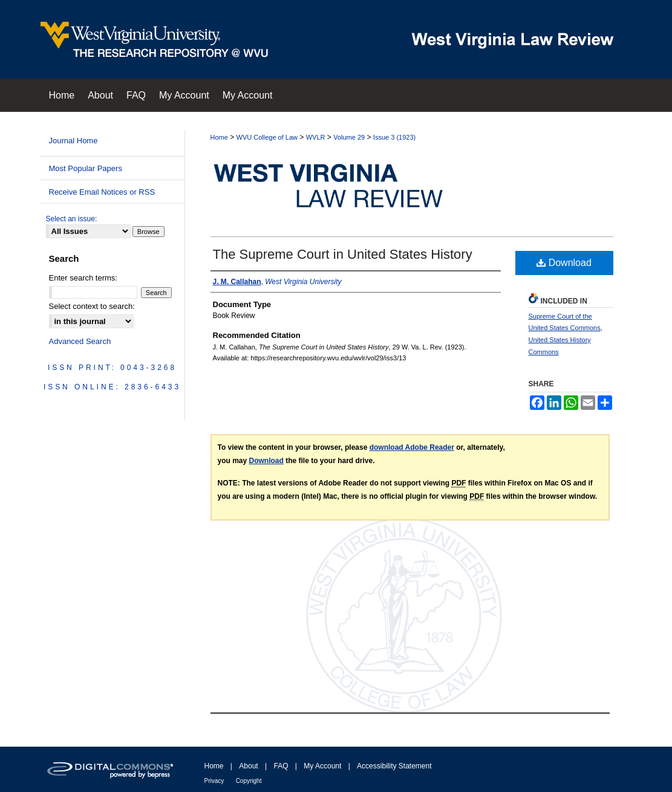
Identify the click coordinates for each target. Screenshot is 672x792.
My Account (322, 766)
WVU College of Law (267, 137)
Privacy (214, 781)
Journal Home (73, 141)
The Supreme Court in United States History (343, 254)
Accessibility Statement (394, 766)
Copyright (249, 781)
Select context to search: (92, 306)
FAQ (281, 766)
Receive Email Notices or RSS (102, 192)
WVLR (316, 137)
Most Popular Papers (86, 168)
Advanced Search (80, 341)
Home (219, 137)
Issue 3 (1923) (394, 137)
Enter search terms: (83, 278)
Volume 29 (349, 137)
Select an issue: (72, 219)
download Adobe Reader (412, 447)
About (248, 766)
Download (564, 263)
